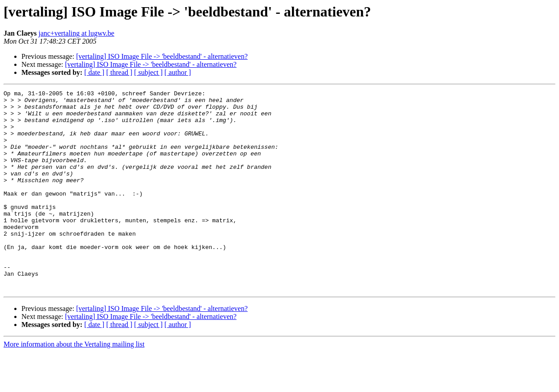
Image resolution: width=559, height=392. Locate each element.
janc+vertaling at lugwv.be (76, 33)
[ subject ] (148, 72)
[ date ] (94, 72)
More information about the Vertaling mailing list (74, 384)
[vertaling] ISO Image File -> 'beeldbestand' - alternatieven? (162, 56)
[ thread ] (119, 72)
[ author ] (178, 72)
